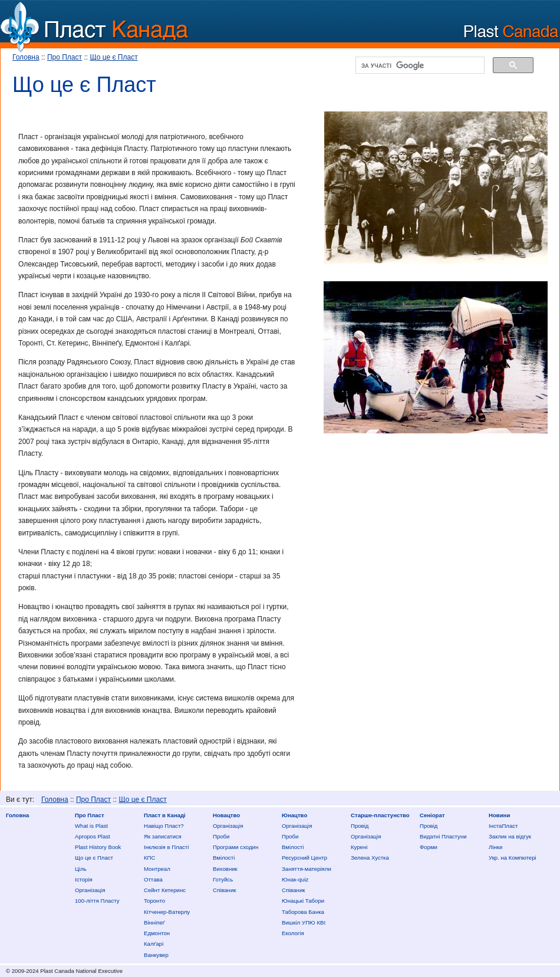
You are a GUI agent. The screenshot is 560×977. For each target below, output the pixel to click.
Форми (429, 847)
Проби (221, 836)
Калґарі (154, 944)
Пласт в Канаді (165, 815)
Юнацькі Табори (303, 901)
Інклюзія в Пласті (166, 847)
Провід (360, 826)
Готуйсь (223, 879)
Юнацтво (294, 815)
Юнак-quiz (295, 879)
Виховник (225, 869)
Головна (26, 57)
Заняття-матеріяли (307, 869)
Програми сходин (235, 847)
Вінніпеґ (154, 922)
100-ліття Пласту (97, 901)
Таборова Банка (303, 912)
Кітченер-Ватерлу (167, 912)
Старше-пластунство (380, 815)
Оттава (153, 879)
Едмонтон (157, 933)
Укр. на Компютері (513, 858)
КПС (149, 858)
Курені (359, 847)
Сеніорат (432, 815)
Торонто (154, 901)
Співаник (224, 890)
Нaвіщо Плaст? (164, 826)
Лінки (495, 847)
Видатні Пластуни (443, 836)
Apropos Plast (93, 836)
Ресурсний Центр (304, 858)
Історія (84, 879)
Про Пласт (65, 57)
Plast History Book (98, 847)
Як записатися (163, 836)
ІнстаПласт (503, 826)
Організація (90, 890)
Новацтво (226, 815)
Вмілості (224, 858)
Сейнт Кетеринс (165, 890)
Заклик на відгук (510, 836)
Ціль (81, 869)
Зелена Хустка (370, 858)
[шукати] (419, 65)
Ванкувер (156, 955)
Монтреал (157, 869)
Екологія (293, 933)
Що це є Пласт (113, 57)
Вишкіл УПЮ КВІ (304, 922)
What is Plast (91, 826)
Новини (499, 815)
